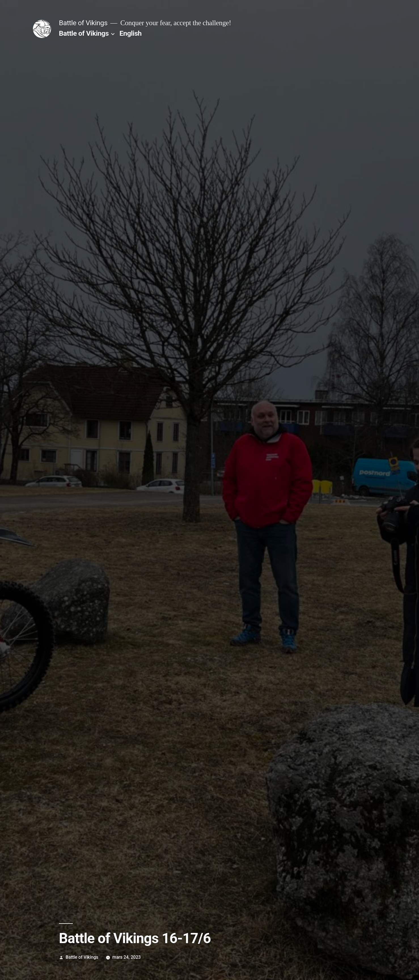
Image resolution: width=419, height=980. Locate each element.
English (130, 33)
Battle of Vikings (83, 23)
